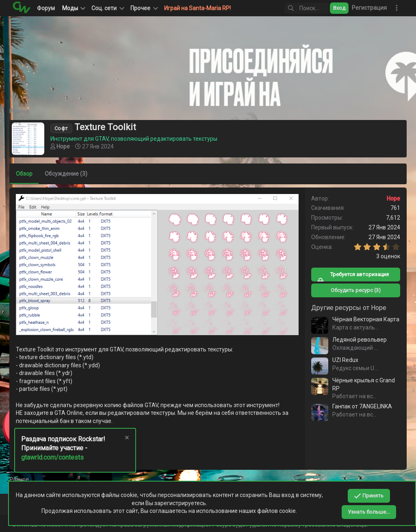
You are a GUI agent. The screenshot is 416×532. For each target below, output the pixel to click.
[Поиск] (296, 8)
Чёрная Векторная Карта (363, 319)
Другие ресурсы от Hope (346, 308)
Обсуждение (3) (69, 174)
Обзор (27, 174)
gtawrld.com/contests (52, 457)
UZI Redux (342, 360)
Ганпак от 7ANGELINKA (359, 406)
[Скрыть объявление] (126, 439)
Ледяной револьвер (357, 340)
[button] (107, 8)
